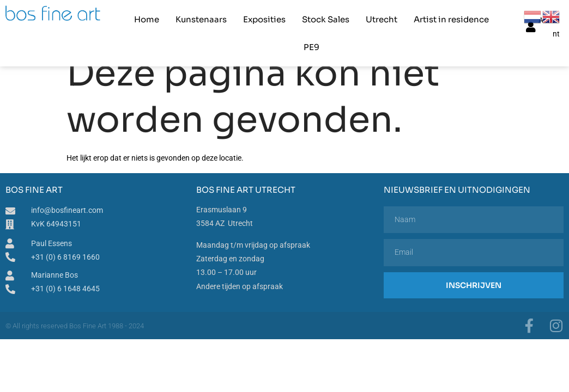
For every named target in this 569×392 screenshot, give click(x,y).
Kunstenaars (201, 19)
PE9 (311, 47)
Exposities (264, 19)
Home (147, 19)
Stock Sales (326, 19)
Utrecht (382, 19)
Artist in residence (451, 19)
